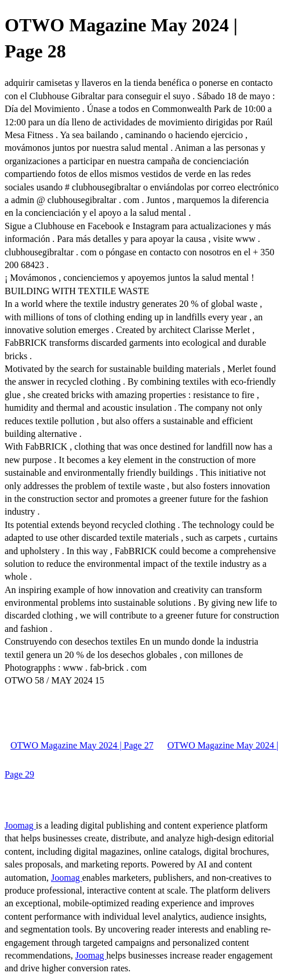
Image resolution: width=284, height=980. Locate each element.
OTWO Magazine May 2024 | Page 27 (82, 745)
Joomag (20, 825)
